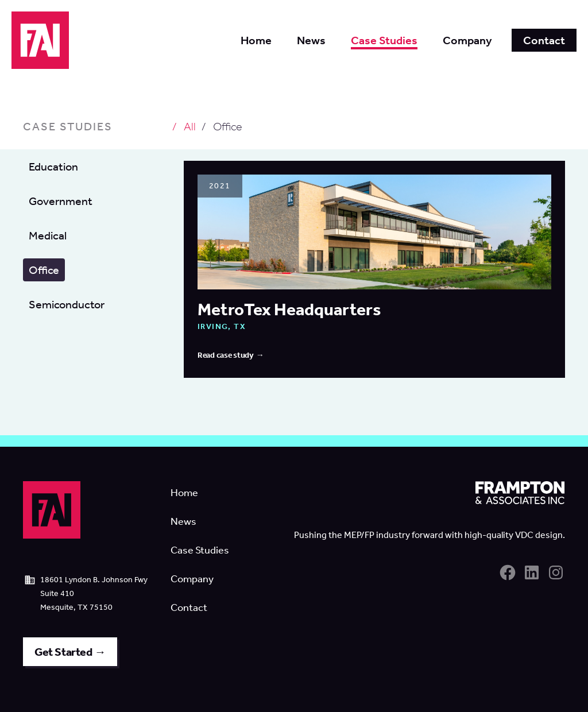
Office (44, 270)
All (190, 126)
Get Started (63, 652)
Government (61, 201)
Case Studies (200, 550)
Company (192, 579)
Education (53, 167)
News (183, 521)
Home (184, 493)
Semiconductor (67, 304)
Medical (48, 235)
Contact (189, 607)
